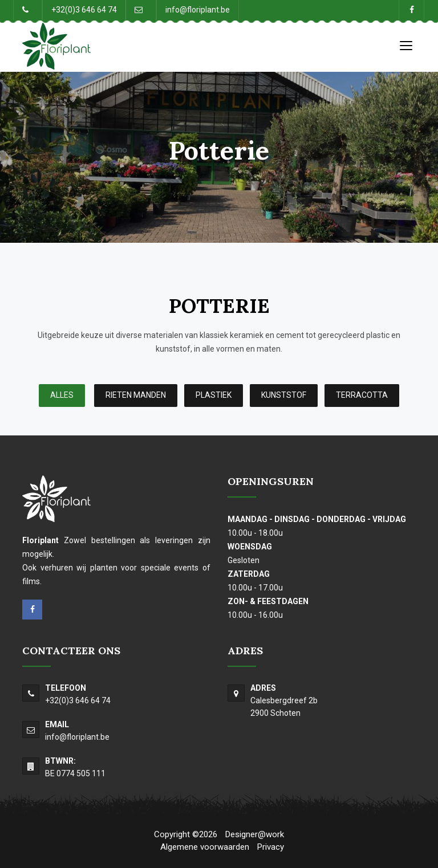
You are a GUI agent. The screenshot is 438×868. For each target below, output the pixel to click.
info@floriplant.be (198, 10)
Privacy (271, 847)
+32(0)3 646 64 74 (84, 10)
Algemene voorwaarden (205, 847)
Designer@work (255, 834)
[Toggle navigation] (406, 45)
